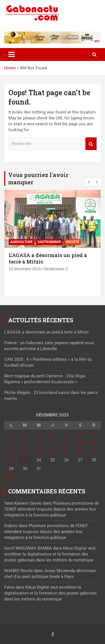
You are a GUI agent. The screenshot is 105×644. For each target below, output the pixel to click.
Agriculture (22, 242)
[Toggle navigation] (11, 55)
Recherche (91, 144)
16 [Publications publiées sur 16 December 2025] (25, 451)
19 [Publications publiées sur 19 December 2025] (66, 451)
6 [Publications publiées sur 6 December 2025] (80, 434)
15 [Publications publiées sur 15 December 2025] (11, 451)
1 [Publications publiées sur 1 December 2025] (11, 434)
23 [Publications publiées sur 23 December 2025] (25, 460)
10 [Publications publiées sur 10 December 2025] (39, 443)
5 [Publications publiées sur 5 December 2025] (66, 434)
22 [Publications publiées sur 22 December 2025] (11, 460)
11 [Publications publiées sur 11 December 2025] (52, 443)
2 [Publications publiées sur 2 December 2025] (25, 434)
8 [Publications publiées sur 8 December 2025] (11, 443)
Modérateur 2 (56, 269)
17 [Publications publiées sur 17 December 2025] (39, 451)
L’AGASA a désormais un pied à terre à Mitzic (48, 258)
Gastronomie (49, 242)
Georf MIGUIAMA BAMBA (28, 548)
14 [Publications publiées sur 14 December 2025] (94, 443)
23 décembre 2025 (25, 269)
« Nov (10, 476)
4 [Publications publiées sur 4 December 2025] (52, 434)
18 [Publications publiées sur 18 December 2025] (52, 451)
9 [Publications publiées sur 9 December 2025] (25, 443)
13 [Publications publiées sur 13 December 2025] (80, 443)
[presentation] (89, 182)
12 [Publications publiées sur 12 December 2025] (66, 443)
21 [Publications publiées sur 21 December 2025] (94, 451)
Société (73, 242)
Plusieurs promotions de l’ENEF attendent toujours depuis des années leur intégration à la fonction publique (52, 509)
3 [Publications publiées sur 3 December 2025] (39, 434)
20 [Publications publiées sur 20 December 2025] (80, 451)
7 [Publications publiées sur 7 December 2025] (94, 434)
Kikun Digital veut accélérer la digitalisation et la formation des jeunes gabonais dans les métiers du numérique (50, 554)
